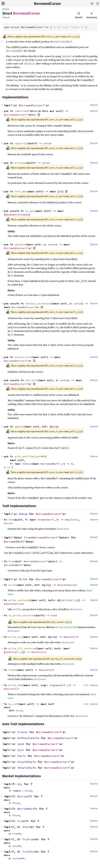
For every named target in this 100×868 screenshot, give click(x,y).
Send (21, 744)
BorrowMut (25, 809)
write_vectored (19, 600)
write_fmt (15, 685)
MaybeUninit (14, 215)
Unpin (22, 756)
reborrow (21, 111)
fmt (11, 520)
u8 (60, 191)
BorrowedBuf (49, 464)
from (12, 561)
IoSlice (66, 600)
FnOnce (27, 464)
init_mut (21, 191)
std (4, 9)
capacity (21, 143)
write (12, 585)
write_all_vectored (22, 648)
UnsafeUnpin (27, 762)
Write (23, 579)
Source (6, 17)
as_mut (30, 211)
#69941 (68, 622)
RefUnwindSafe (28, 738)
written (20, 163)
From (27, 537)
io (8, 9)
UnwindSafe (27, 768)
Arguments (57, 685)
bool (54, 615)
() (77, 520)
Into (26, 827)
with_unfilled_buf (28, 456)
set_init (31, 380)
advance (20, 244)
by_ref (13, 704)
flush (12, 670)
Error (8, 523)
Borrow (22, 796)
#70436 (78, 659)
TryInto (28, 852)
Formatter (44, 520)
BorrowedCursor (47, 4)
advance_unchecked (38, 303)
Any (20, 784)
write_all (15, 637)
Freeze (22, 732)
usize (47, 143)
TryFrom (28, 839)
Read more (63, 529)
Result (70, 520)
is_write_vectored (22, 615)
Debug (23, 514)
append (19, 427)
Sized (19, 711)
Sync (21, 750)
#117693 (75, 37)
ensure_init (23, 357)
